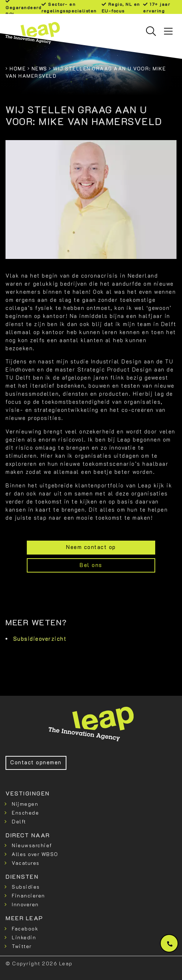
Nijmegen (25, 804)
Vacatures (26, 863)
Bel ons (91, 565)
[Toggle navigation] (168, 31)
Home (18, 68)
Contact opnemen (36, 762)
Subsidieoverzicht (40, 639)
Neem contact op (91, 547)
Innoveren (25, 904)
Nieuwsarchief (32, 845)
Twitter (22, 946)
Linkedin (24, 937)
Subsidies (26, 887)
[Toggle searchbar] (151, 31)
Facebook (25, 928)
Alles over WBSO (35, 854)
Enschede (25, 813)
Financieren (28, 895)
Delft (19, 821)
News (39, 68)
